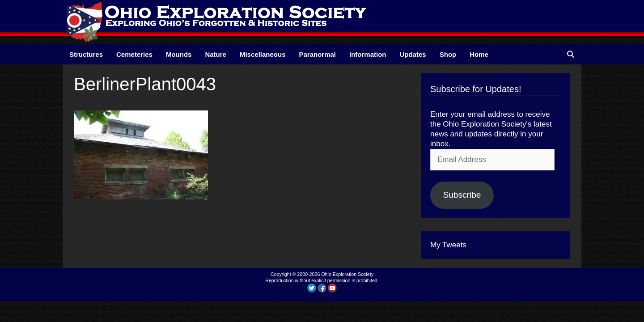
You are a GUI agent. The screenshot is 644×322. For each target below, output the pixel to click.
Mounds (179, 54)
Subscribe (462, 195)
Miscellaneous (263, 54)
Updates (413, 54)
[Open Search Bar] (570, 54)
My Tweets (448, 245)
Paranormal (317, 54)
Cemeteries (134, 54)
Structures (86, 54)
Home (479, 54)
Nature (216, 54)
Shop (448, 54)
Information (368, 54)
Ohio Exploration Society (347, 274)
